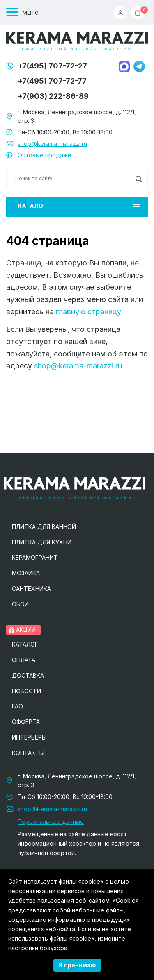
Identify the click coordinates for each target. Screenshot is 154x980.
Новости (26, 691)
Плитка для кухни (42, 542)
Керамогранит (35, 557)
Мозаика (26, 573)
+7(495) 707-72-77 (52, 81)
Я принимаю (77, 965)
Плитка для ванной (44, 527)
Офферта (26, 722)
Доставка (28, 675)
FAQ (17, 706)
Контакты (28, 753)
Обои (20, 604)
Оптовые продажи (44, 155)
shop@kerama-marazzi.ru (52, 144)
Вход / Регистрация (120, 13)
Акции (22, 630)
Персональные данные (51, 822)
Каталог (79, 206)
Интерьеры (29, 737)
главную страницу (88, 312)
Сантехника (31, 589)
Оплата (24, 660)
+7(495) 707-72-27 (52, 66)
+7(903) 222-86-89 (53, 96)
